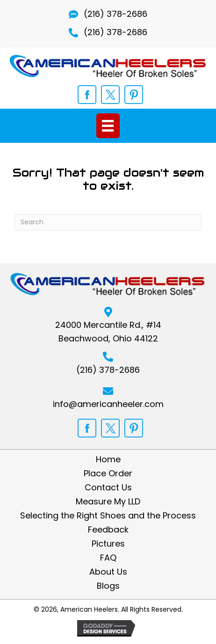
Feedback (108, 530)
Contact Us (108, 488)
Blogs (108, 586)
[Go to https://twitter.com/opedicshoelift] (110, 95)
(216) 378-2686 (115, 14)
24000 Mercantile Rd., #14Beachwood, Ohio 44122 (108, 332)
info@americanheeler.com (108, 404)
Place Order (108, 474)
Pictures (108, 544)
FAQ (108, 558)
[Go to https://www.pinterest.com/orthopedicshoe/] (134, 95)
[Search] (108, 222)
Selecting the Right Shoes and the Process (108, 516)
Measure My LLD (108, 502)
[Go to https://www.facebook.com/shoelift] (87, 95)
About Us (108, 572)
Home (108, 459)
